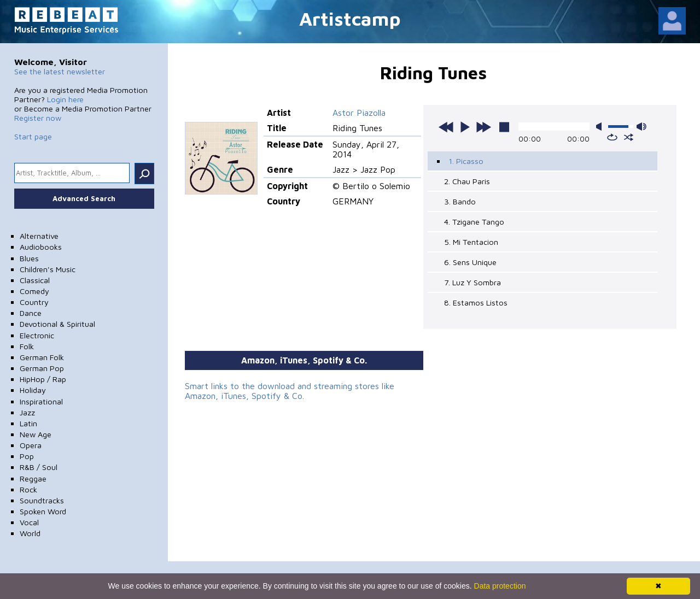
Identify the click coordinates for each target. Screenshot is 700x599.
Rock (28, 489)
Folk (27, 346)
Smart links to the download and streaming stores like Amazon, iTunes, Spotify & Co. (290, 391)
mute (601, 127)
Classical (35, 280)
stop (504, 127)
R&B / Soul (39, 467)
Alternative (39, 236)
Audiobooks (41, 247)
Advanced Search (84, 198)
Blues (29, 258)
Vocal (29, 522)
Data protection (500, 586)
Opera (31, 445)
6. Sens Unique (470, 262)
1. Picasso (466, 161)
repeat (612, 137)
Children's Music (48, 269)
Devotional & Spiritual (57, 324)
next (483, 127)
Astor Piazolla (359, 113)
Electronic (37, 335)
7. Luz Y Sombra (472, 282)
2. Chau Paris (467, 181)
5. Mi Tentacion (471, 242)
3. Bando (460, 201)
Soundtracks (42, 500)
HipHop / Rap (43, 379)
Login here (65, 99)
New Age (36, 434)
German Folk (42, 357)
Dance (31, 313)
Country (34, 302)
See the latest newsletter (60, 71)
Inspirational (41, 401)
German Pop (42, 368)
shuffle (629, 137)
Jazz (27, 412)
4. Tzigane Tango (474, 222)
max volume (641, 127)
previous (446, 127)
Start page (33, 136)
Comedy (34, 291)
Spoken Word (43, 511)
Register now (38, 118)
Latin (28, 423)
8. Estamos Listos (476, 303)
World (30, 533)
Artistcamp (350, 18)
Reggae (33, 478)
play (465, 127)
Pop (27, 456)
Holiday (33, 390)
